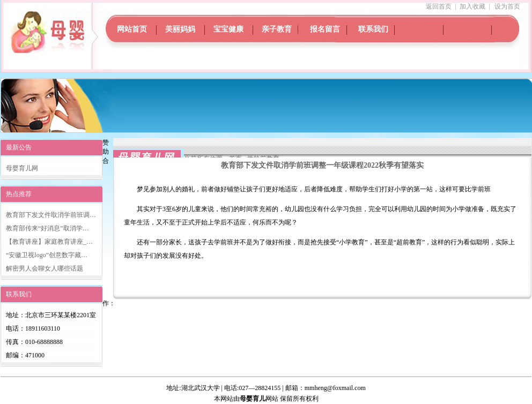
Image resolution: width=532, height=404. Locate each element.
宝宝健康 (228, 29)
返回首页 (439, 6)
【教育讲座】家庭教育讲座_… (49, 242)
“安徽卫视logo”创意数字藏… (47, 255)
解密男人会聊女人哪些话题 (45, 268)
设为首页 (507, 6)
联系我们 (373, 29)
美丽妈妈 (180, 29)
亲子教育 (277, 29)
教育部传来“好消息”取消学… (47, 228)
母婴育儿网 (22, 168)
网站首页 (132, 29)
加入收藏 (472, 6)
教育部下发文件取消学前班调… (51, 215)
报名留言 (325, 29)
